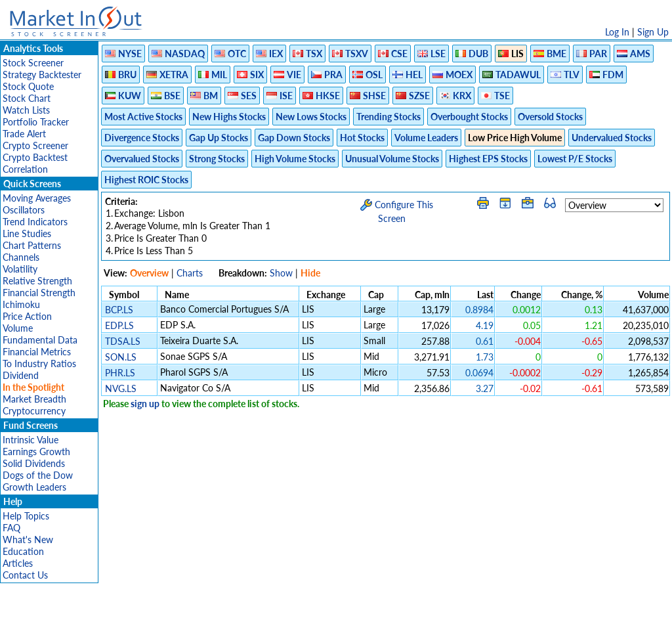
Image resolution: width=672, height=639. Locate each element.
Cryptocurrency (34, 411)
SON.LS (121, 357)
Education (23, 551)
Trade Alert (24, 134)
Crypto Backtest (35, 157)
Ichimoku (21, 304)
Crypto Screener (35, 145)
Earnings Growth (36, 452)
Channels (21, 257)
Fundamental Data (40, 340)
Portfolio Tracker (36, 122)
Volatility (20, 269)
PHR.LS (120, 373)
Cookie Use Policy (391, 622)
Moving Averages (37, 198)
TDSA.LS (123, 341)
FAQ (11, 528)
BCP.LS (119, 310)
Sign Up (653, 32)
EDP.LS (119, 325)
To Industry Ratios (39, 364)
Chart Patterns (32, 245)
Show (281, 273)
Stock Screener (33, 63)
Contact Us (25, 575)
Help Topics (26, 516)
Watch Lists (26, 110)
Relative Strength (37, 281)
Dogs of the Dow (38, 475)
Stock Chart (27, 98)
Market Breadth (34, 399)
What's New (28, 540)
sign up (145, 404)
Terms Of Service (313, 622)
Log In (617, 32)
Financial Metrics (37, 352)
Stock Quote (28, 86)
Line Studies (27, 233)
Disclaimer (186, 622)
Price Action (27, 316)
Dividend (21, 375)
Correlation (25, 169)
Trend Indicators (35, 222)
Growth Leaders (34, 487)
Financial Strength (39, 293)
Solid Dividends (34, 463)
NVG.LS (121, 388)
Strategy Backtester (42, 75)
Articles (18, 563)
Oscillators (24, 210)
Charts (190, 273)
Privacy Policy (243, 622)
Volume (18, 328)
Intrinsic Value (31, 440)
